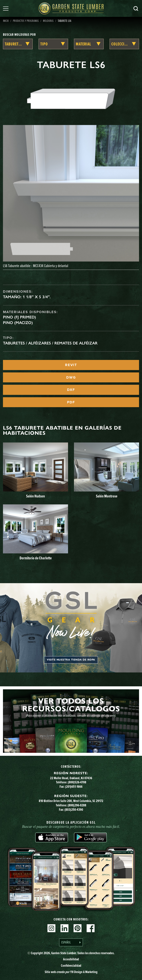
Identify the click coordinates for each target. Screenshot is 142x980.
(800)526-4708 (77, 782)
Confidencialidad (71, 966)
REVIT (71, 365)
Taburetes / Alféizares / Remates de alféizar (50, 343)
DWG (71, 377)
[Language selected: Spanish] (71, 942)
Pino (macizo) (18, 323)
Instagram (51, 928)
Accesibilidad (71, 959)
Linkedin (64, 928)
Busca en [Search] (136, 9)
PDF (71, 402)
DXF (71, 390)
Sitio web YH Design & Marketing (71, 972)
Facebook (91, 928)
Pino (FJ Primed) (19, 317)
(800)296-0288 (77, 805)
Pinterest (78, 928)
